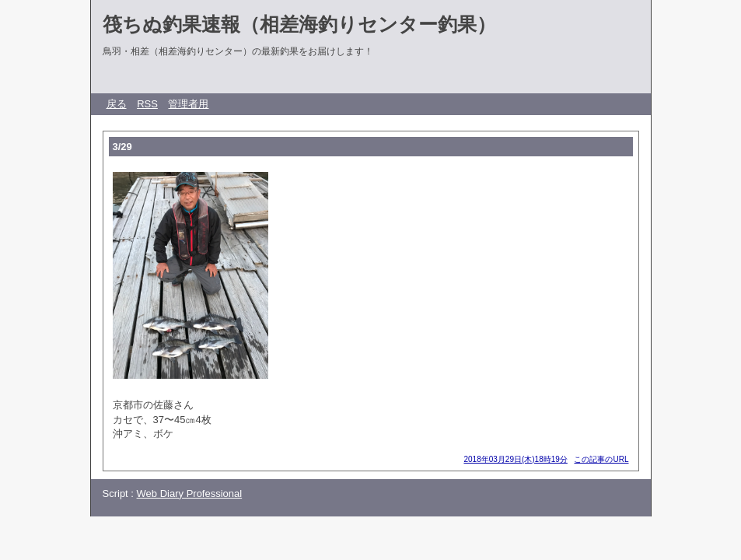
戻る (117, 104)
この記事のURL (601, 459)
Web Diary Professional (190, 493)
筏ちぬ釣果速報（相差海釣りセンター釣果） (299, 24)
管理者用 (188, 104)
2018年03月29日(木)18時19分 (515, 459)
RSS (147, 104)
